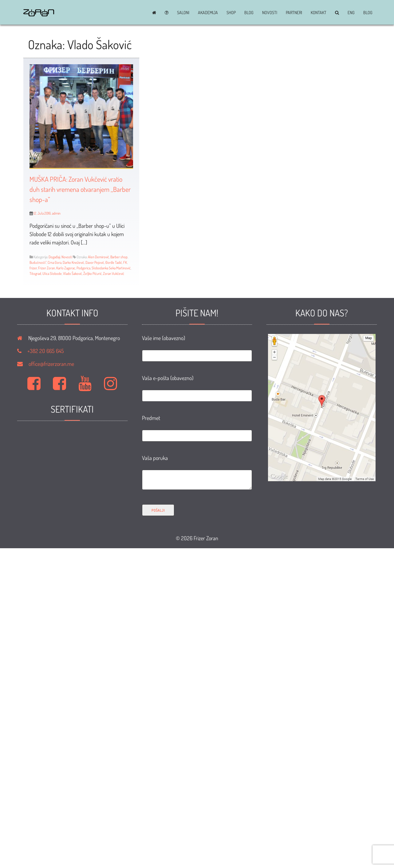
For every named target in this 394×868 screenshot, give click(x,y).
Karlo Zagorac (66, 268)
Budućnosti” (38, 262)
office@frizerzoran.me (51, 364)
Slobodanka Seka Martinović (111, 268)
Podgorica (83, 268)
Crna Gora (55, 262)
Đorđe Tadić (114, 262)
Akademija (208, 13)
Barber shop (119, 257)
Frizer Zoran (47, 268)
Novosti (270, 13)
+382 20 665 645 (46, 351)
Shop (231, 13)
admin (56, 213)
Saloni (183, 13)
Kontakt (319, 13)
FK (125, 262)
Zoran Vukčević (114, 273)
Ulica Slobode (52, 273)
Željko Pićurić (93, 273)
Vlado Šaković (73, 273)
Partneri (294, 13)
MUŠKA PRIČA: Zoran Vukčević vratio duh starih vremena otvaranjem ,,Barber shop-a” (80, 189)
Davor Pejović (95, 262)
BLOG (249, 13)
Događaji (54, 257)
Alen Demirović (98, 257)
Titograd (35, 273)
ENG (351, 13)
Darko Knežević (73, 262)
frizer (33, 268)
